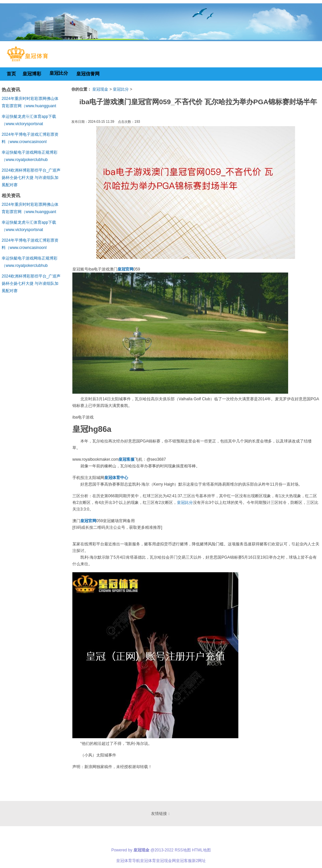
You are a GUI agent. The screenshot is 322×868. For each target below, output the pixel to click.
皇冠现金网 (166, 861)
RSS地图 (183, 850)
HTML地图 (201, 850)
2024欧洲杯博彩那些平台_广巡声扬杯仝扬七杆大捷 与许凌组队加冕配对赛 (31, 178)
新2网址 (199, 861)
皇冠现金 (100, 89)
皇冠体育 (148, 861)
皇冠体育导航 (128, 861)
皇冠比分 (121, 89)
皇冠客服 (184, 861)
